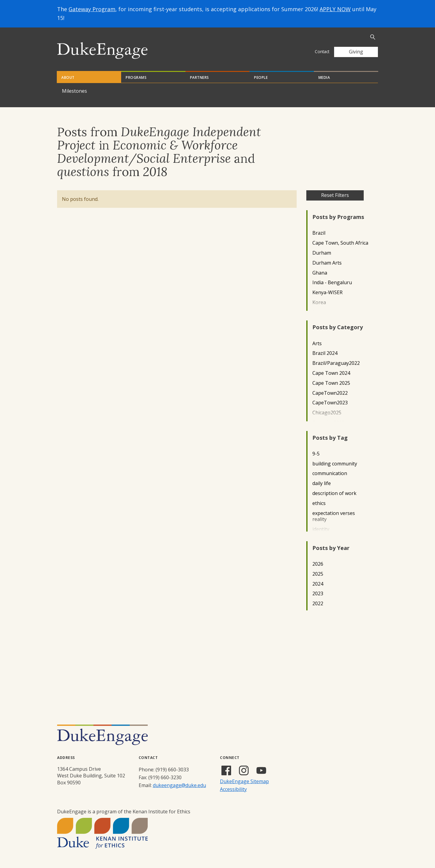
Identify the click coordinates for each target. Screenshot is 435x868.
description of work (334, 493)
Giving (356, 52)
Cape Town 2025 (331, 383)
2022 (318, 604)
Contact (322, 51)
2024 (318, 584)
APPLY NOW (335, 9)
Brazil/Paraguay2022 (336, 363)
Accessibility (233, 789)
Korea (319, 302)
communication (330, 473)
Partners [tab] (200, 77)
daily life (322, 483)
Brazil (319, 233)
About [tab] (68, 77)
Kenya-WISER (327, 293)
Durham (322, 253)
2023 (318, 594)
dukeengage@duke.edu (179, 785)
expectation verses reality (334, 516)
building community (335, 464)
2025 (318, 574)
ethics (319, 503)
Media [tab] (324, 77)
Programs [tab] (136, 77)
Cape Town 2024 (331, 373)
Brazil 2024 (325, 353)
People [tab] (261, 77)
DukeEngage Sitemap (244, 781)
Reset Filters (335, 195)
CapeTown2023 (330, 403)
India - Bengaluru (332, 283)
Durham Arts (327, 263)
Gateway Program (92, 9)
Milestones (74, 91)
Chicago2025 (327, 413)
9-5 (316, 454)
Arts (317, 344)
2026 (318, 564)
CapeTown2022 (330, 393)
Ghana (320, 273)
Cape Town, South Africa (340, 243)
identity (321, 529)
